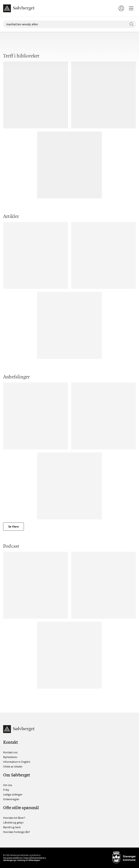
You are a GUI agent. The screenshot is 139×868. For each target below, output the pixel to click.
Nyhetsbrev (10, 757)
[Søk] (69, 24)
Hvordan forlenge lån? (17, 832)
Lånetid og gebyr (13, 823)
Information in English (17, 762)
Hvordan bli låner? (14, 818)
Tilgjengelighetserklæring (34, 858)
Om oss (8, 785)
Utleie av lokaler (13, 767)
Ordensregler (11, 799)
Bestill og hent (12, 827)
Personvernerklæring (13, 858)
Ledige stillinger (13, 795)
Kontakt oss (10, 752)
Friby (6, 790)
